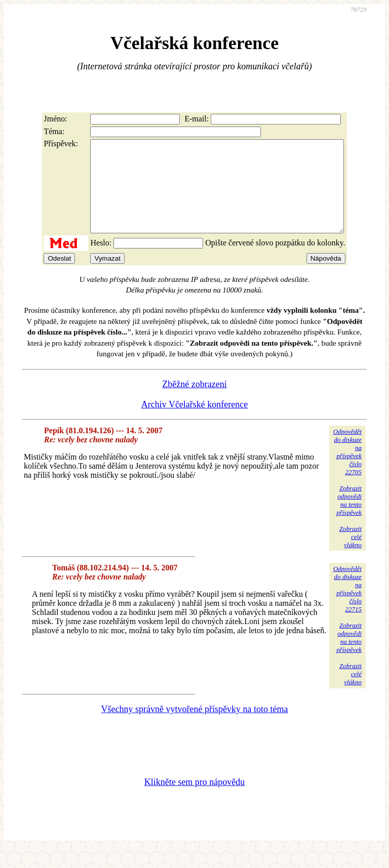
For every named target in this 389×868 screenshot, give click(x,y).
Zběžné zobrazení (194, 402)
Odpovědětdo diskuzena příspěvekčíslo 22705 (347, 470)
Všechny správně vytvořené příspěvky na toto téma (195, 727)
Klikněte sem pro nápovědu (194, 800)
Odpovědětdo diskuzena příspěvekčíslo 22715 (347, 607)
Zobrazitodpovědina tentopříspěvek (349, 519)
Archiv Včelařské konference (195, 423)
